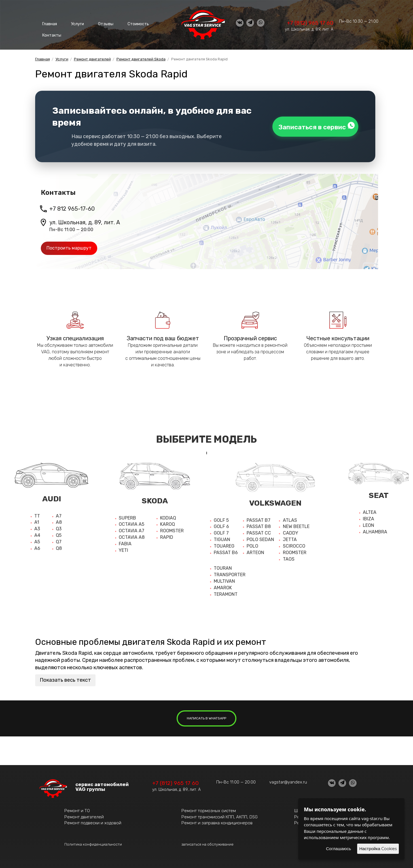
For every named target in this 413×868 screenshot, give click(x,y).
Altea (370, 511)
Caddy (291, 531)
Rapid (167, 536)
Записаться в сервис (314, 124)
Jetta (290, 538)
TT (37, 514)
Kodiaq (168, 516)
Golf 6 (221, 525)
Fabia (125, 542)
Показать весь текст (65, 678)
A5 (37, 540)
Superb (127, 516)
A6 (37, 547)
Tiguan (222, 538)
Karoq (168, 522)
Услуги (70, 23)
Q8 (59, 547)
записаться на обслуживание (207, 843)
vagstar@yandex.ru (288, 780)
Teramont (226, 593)
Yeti (123, 549)
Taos (289, 557)
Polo (252, 544)
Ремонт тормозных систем (209, 809)
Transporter (230, 573)
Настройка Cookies (378, 849)
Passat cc (259, 531)
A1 (37, 520)
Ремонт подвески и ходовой (93, 821)
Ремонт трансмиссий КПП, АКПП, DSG (220, 815)
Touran (223, 566)
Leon (368, 524)
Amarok (223, 586)
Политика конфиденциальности (93, 843)
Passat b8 (259, 525)
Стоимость (121, 23)
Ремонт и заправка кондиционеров (217, 821)
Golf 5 (221, 519)
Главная (47, 23)
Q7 (59, 540)
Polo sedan (260, 538)
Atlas (290, 519)
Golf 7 (221, 531)
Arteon (255, 551)
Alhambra (375, 530)
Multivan (224, 579)
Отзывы (93, 23)
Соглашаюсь (338, 849)
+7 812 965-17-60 (72, 207)
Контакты (50, 31)
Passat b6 (226, 551)
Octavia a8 (132, 536)
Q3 (59, 527)
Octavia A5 (132, 522)
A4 (37, 534)
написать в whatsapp (206, 717)
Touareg (224, 544)
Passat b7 (259, 519)
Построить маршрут (69, 246)
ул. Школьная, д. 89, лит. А (309, 29)
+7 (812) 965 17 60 (310, 23)
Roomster (172, 529)
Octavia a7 (132, 529)
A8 (59, 520)
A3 (37, 527)
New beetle (296, 525)
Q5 (59, 534)
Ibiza (368, 517)
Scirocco (294, 544)
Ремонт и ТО (77, 809)
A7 (59, 514)
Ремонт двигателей (84, 815)
